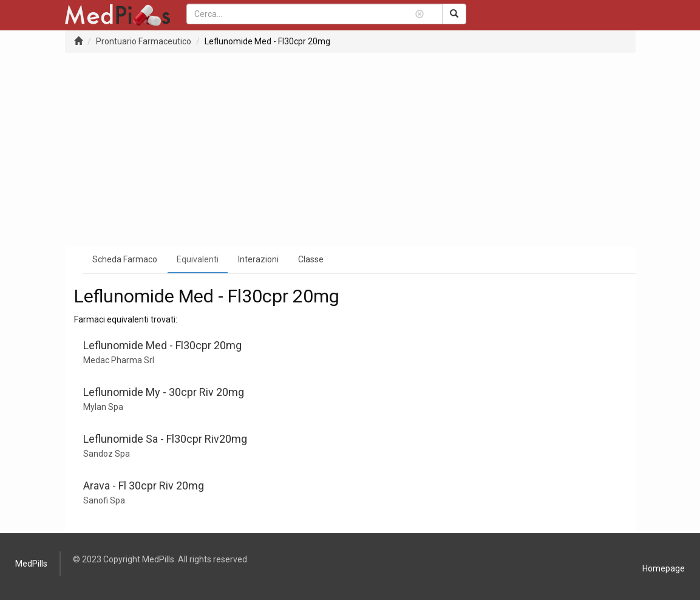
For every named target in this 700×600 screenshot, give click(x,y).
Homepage (664, 568)
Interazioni (258, 259)
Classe (311, 259)
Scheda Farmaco (125, 259)
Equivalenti (198, 259)
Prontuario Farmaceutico (144, 41)
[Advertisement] (350, 150)
